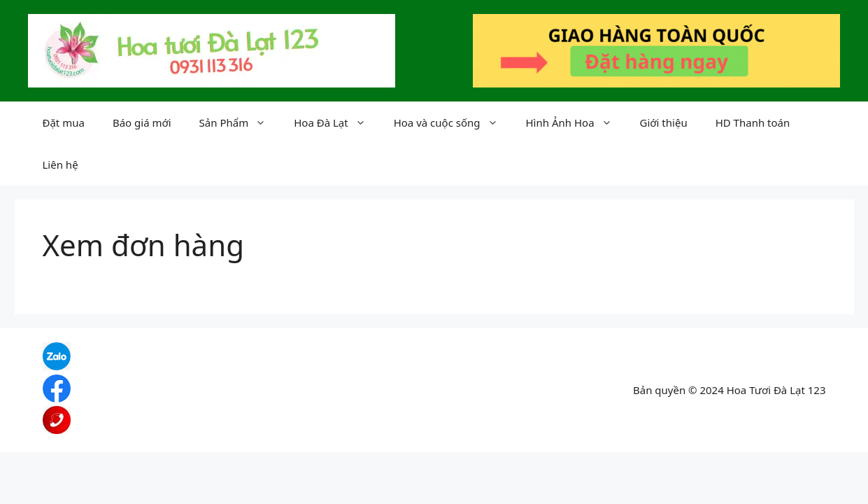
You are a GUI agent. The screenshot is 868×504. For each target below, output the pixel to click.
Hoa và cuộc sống (453, 122)
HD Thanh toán (753, 122)
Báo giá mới (142, 122)
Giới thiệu (664, 122)
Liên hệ (61, 164)
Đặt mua (64, 122)
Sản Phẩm (240, 122)
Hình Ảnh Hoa (576, 122)
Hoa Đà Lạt (336, 122)
